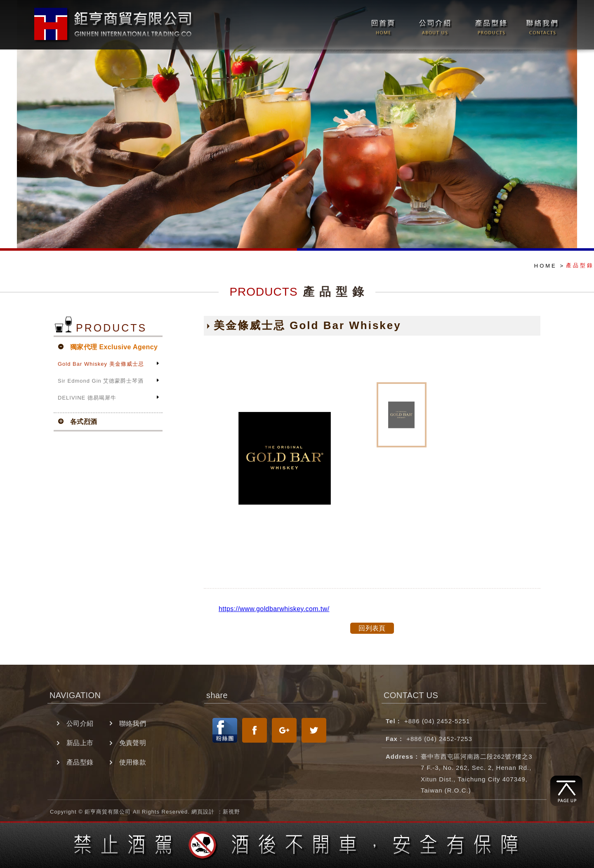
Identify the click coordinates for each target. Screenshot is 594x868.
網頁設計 (203, 812)
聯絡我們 (539, 25)
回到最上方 (566, 791)
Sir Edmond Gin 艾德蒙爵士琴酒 (101, 381)
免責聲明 (133, 743)
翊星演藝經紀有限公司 (115, 24)
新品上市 (80, 743)
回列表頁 (372, 628)
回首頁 (382, 25)
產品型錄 (490, 25)
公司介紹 (435, 25)
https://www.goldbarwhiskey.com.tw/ (274, 609)
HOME (546, 266)
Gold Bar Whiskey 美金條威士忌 (101, 364)
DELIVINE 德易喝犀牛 (87, 398)
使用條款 (133, 762)
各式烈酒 (84, 422)
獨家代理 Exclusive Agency (114, 347)
